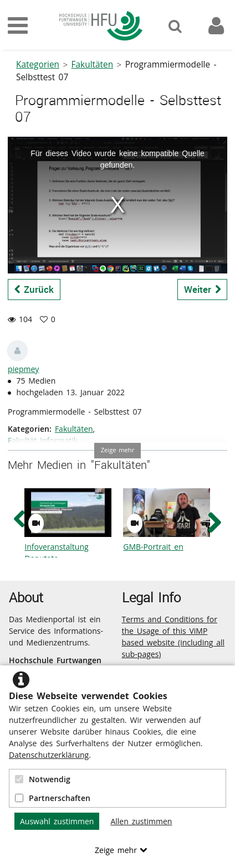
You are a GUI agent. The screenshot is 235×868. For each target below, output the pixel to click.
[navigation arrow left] (20, 520)
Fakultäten (93, 64)
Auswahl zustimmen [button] (57, 821)
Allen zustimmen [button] (141, 821)
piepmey (23, 369)
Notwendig (43, 779)
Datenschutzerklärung (49, 755)
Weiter (203, 289)
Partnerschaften (53, 798)
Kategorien (38, 64)
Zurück (34, 289)
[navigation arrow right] (214, 522)
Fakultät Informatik (43, 440)
